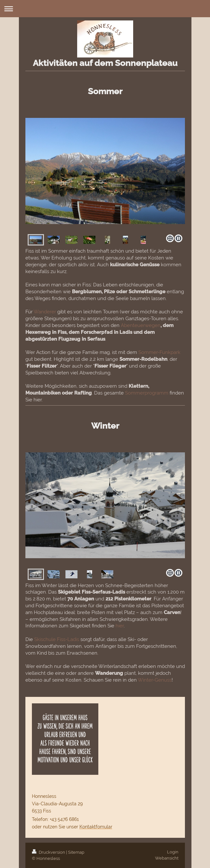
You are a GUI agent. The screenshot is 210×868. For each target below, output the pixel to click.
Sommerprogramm (147, 393)
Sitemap (76, 852)
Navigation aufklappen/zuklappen (105, 9)
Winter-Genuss (155, 680)
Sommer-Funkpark (159, 352)
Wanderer (45, 312)
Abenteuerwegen (141, 325)
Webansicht (167, 858)
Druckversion (49, 852)
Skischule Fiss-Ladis (57, 639)
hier (120, 626)
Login (173, 852)
